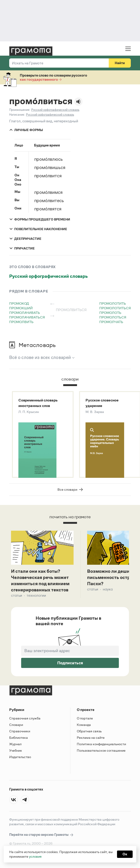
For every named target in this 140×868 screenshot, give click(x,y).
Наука (108, 589)
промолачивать (25, 313)
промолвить (21, 322)
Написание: (17, 115)
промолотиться (115, 308)
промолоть (110, 313)
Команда (84, 725)
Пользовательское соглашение (101, 750)
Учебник (16, 750)
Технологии (36, 595)
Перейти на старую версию (41, 835)
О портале (85, 718)
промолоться (113, 317)
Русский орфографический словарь (49, 276)
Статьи (17, 595)
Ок (125, 854)
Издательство (20, 757)
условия (35, 856)
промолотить (113, 303)
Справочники (20, 731)
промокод (19, 303)
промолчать (111, 322)
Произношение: (20, 110)
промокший (21, 308)
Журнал (15, 744)
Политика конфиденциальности (101, 744)
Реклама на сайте (91, 738)
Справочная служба (25, 718)
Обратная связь (89, 731)
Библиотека (19, 738)
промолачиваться (27, 317)
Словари (16, 725)
